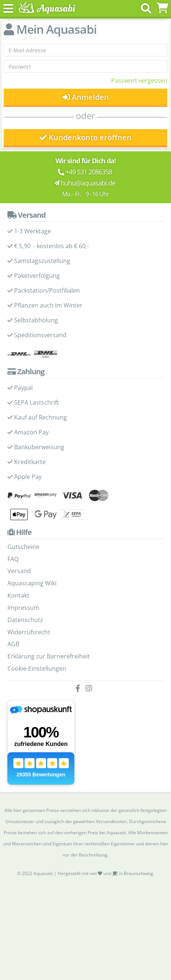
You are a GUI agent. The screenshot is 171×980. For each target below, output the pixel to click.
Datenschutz (25, 620)
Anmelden (86, 97)
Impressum (23, 608)
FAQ (13, 559)
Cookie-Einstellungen (37, 668)
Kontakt (18, 595)
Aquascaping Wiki (32, 583)
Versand (19, 571)
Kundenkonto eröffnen (85, 137)
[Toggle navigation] (8, 8)
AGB (13, 644)
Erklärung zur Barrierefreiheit (49, 656)
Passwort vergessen (139, 80)
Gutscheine (23, 547)
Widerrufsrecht (29, 632)
